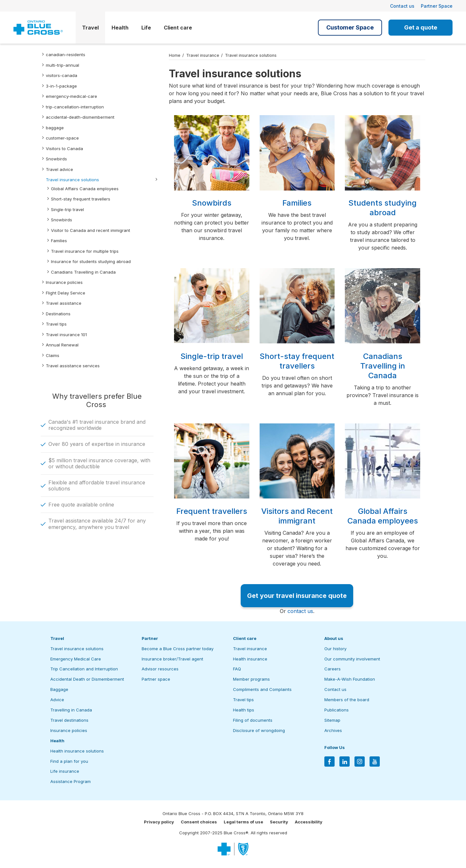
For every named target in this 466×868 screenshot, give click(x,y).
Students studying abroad (383, 208)
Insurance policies (64, 282)
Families (59, 241)
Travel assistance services (73, 366)
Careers (333, 669)
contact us (300, 611)
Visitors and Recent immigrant (297, 516)
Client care (178, 28)
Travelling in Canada (71, 710)
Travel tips (56, 324)
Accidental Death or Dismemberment (87, 679)
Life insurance (65, 771)
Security (279, 822)
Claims (53, 355)
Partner (150, 638)
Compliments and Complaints (262, 689)
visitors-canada (62, 75)
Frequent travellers (212, 511)
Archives (333, 730)
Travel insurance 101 (66, 335)
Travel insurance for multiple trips (85, 251)
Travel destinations (69, 720)
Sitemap (332, 720)
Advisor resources (160, 669)
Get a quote (421, 27)
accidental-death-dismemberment (80, 117)
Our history (335, 649)
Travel (90, 28)
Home (175, 55)
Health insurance (250, 659)
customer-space (62, 138)
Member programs (251, 679)
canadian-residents (66, 55)
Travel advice (59, 169)
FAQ (237, 669)
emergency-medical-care (71, 96)
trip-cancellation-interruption (75, 107)
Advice (57, 700)
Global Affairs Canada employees (85, 189)
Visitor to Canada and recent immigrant (91, 230)
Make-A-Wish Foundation (350, 679)
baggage (55, 128)
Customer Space (350, 27)
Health (120, 28)
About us (334, 638)
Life (146, 28)
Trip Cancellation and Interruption (84, 669)
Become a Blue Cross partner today (178, 649)
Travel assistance (64, 303)
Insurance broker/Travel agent (172, 659)
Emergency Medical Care (76, 659)
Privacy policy (159, 822)
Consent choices (199, 822)
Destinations (58, 314)
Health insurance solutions (77, 751)
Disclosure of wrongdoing (259, 730)
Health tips (244, 710)
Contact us (402, 6)
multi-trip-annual (62, 65)
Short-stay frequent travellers (81, 199)
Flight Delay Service (66, 293)
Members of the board (347, 700)
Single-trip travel (67, 209)
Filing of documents (253, 720)
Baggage (59, 689)
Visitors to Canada (64, 149)
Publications (337, 710)
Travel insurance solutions (72, 180)
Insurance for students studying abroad (91, 261)
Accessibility (309, 822)
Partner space (156, 679)
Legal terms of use (243, 822)
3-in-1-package (61, 86)
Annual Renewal (62, 345)
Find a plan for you (69, 761)
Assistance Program (71, 781)
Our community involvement (352, 659)
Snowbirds (56, 159)
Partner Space (437, 6)
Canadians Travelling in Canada (83, 272)
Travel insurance (203, 55)
